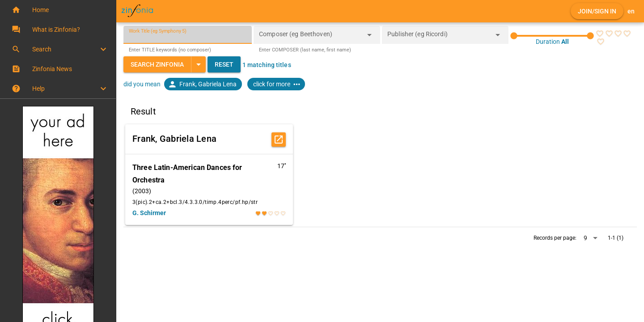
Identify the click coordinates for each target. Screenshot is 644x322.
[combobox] (310, 38)
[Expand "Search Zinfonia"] (198, 64)
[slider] (552, 36)
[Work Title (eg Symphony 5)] (188, 35)
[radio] (600, 34)
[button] (58, 10)
